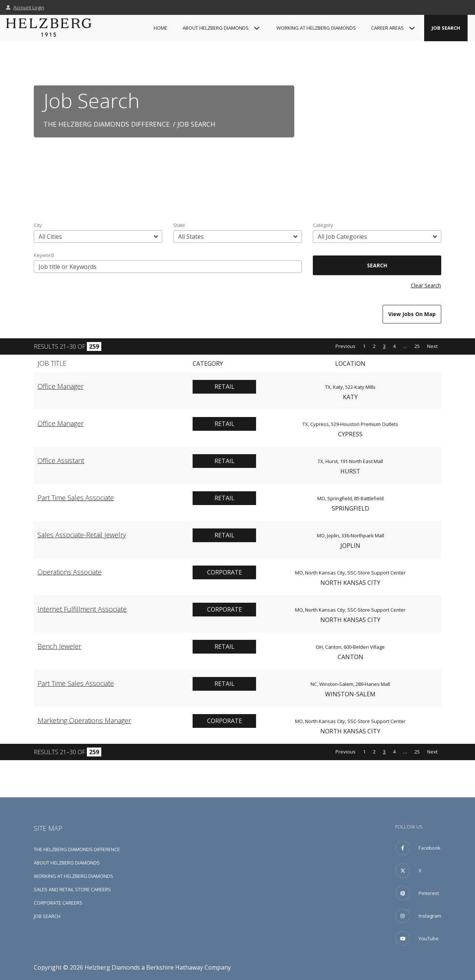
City (38, 225)
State (179, 225)
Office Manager (60, 386)
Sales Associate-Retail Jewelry (82, 535)
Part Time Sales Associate (76, 498)
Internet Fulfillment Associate (82, 609)
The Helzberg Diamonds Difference (107, 124)
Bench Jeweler (59, 646)
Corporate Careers (58, 903)
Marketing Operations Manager (84, 720)
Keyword (44, 255)
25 (417, 346)
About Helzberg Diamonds (67, 863)
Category (323, 225)
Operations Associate (70, 572)
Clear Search (426, 285)
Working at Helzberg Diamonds (316, 28)
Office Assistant (61, 460)
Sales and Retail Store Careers (72, 889)
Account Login (25, 7)
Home (160, 28)
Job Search (446, 28)
